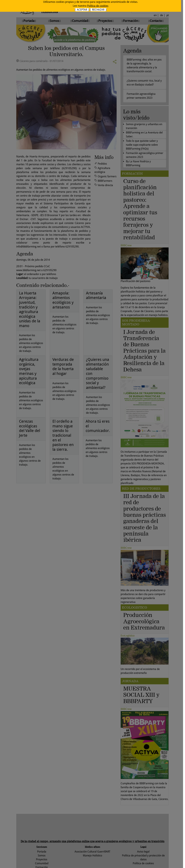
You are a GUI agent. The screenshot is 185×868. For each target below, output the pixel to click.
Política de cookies (98, 6)
